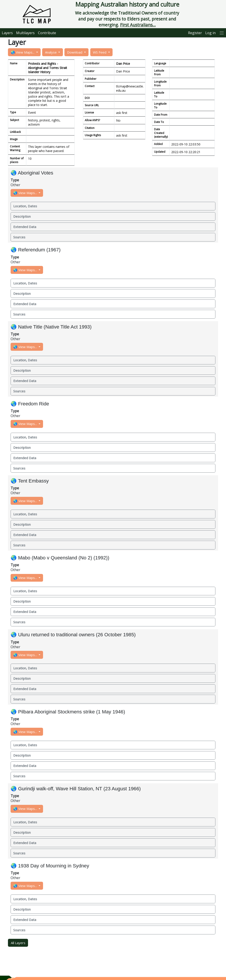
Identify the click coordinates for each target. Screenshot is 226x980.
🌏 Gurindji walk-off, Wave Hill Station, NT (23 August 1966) (76, 789)
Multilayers (25, 33)
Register (195, 33)
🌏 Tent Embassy (30, 481)
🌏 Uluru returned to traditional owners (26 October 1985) (73, 635)
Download (75, 52)
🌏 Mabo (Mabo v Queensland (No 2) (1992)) (60, 558)
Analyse (51, 52)
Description (22, 216)
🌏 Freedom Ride (30, 404)
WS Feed (100, 52)
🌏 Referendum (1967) (36, 250)
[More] (222, 33)
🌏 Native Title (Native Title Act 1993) (51, 327)
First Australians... (138, 25)
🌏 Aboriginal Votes (32, 173)
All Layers (18, 943)
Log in (210, 33)
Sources (19, 237)
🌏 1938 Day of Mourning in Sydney (50, 866)
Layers (7, 33)
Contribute (47, 33)
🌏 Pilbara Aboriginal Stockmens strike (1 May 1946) (68, 712)
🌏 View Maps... (23, 52)
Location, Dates (25, 206)
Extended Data (25, 227)
